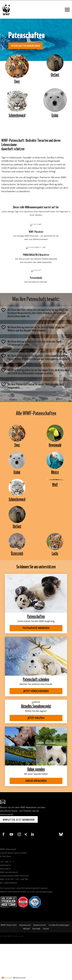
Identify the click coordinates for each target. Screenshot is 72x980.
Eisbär (55, 115)
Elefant (55, 74)
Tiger (17, 81)
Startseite (8, 978)
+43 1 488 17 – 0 (7, 862)
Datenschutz (40, 925)
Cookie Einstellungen (59, 925)
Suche (46, 929)
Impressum (25, 925)
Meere (55, 471)
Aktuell (26, 929)
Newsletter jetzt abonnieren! (19, 819)
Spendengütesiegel (44, 892)
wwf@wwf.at (6, 865)
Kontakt (36, 929)
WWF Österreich (9, 925)
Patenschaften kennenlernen (26, 46)
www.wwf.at (5, 869)
